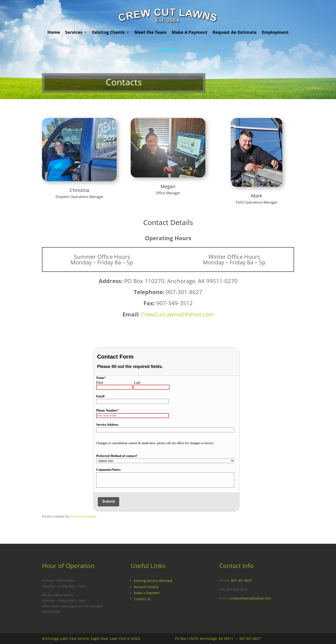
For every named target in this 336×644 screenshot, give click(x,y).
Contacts (168, 50)
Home (54, 32)
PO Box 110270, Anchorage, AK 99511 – (207, 639)
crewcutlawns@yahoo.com (250, 598)
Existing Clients (108, 32)
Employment (275, 32)
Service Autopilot (83, 516)
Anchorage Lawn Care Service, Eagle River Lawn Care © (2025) (91, 639)
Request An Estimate (235, 32)
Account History (146, 587)
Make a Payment (147, 593)
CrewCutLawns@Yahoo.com (177, 314)
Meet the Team (150, 32)
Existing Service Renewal (153, 581)
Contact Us (142, 599)
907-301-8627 (241, 580)
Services (74, 32)
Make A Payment (190, 32)
